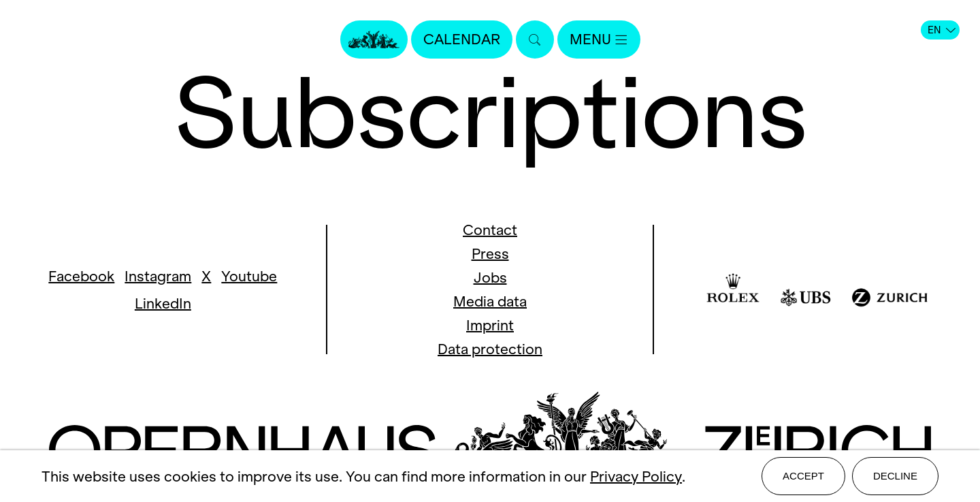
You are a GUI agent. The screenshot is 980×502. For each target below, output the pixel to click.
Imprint (490, 325)
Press (490, 254)
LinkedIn (163, 303)
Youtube (249, 276)
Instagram (158, 276)
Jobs (490, 278)
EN (942, 30)
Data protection (490, 349)
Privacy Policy (636, 476)
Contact (490, 230)
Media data (490, 301)
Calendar (462, 39)
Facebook (81, 276)
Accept (803, 476)
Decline (895, 476)
